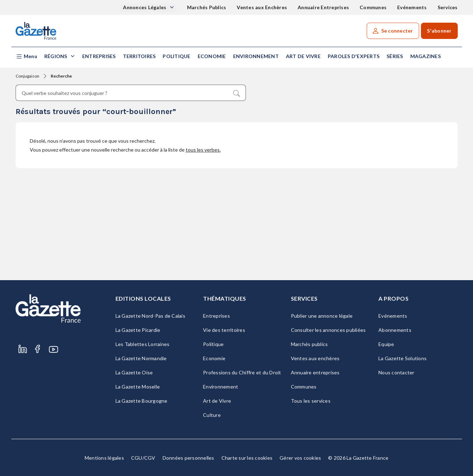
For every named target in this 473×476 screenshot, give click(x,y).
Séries (395, 56)
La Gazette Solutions (402, 358)
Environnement (256, 56)
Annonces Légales (145, 7)
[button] (26, 56)
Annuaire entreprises (315, 372)
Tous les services (311, 401)
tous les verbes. (203, 150)
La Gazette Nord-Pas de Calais (150, 316)
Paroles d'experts (354, 56)
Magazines (426, 56)
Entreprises (99, 56)
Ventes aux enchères (315, 358)
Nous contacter (396, 372)
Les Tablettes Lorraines (143, 344)
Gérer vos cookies (300, 458)
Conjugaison (27, 76)
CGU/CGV (143, 458)
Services (448, 7)
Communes (373, 7)
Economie (212, 56)
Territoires (139, 56)
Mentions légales (104, 458)
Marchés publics (309, 344)
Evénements (412, 7)
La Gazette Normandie (141, 358)
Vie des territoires (224, 330)
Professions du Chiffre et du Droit (242, 372)
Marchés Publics (207, 7)
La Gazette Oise (134, 372)
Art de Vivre (303, 56)
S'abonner (439, 31)
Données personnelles (188, 458)
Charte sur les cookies (247, 458)
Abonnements (395, 330)
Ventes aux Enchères (262, 7)
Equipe (386, 344)
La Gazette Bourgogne (142, 401)
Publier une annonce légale (322, 316)
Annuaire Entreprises (323, 7)
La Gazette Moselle (138, 387)
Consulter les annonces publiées (328, 330)
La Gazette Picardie (138, 330)
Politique (176, 56)
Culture (212, 415)
